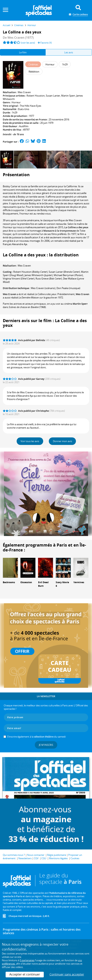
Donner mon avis (62, 441)
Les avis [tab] (69, 52)
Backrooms (9, 582)
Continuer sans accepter (67, 974)
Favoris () (45, 43)
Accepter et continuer (25, 974)
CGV (36, 858)
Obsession (26, 582)
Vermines (79, 582)
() (68, 275)
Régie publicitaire (57, 855)
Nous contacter (36, 855)
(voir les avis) (28, 43)
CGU (44, 858)
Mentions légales (58, 858)
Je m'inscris (46, 745)
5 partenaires (27, 960)
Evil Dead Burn (43, 584)
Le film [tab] (23, 52)
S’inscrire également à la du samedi (36, 737)
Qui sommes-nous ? (14, 855)
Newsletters (25, 858)
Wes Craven (24, 92)
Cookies (75, 858)
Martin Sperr (68, 96)
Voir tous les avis (30, 441)
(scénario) (43, 288)
